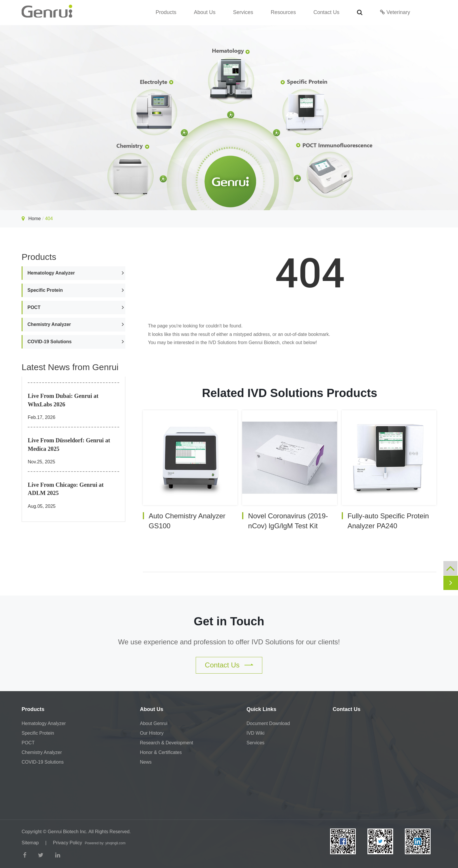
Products (166, 12)
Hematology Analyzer (51, 273)
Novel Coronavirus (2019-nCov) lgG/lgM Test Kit (288, 521)
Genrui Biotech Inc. (67, 832)
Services (243, 12)
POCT (34, 307)
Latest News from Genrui (70, 367)
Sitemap (30, 843)
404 (49, 219)
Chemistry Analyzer (49, 324)
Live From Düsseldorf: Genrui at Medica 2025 (69, 445)
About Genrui (154, 723)
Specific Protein (45, 290)
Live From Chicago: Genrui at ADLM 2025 (66, 489)
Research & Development (166, 743)
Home (35, 219)
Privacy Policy (67, 843)
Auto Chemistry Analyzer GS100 (187, 521)
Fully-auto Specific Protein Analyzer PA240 (388, 521)
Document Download (268, 723)
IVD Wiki (255, 733)
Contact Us (326, 12)
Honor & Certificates (161, 752)
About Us (205, 12)
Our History (152, 733)
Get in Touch (229, 621)
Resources (283, 12)
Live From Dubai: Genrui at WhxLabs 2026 (63, 400)
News (146, 762)
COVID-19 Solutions (50, 342)
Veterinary (395, 12)
